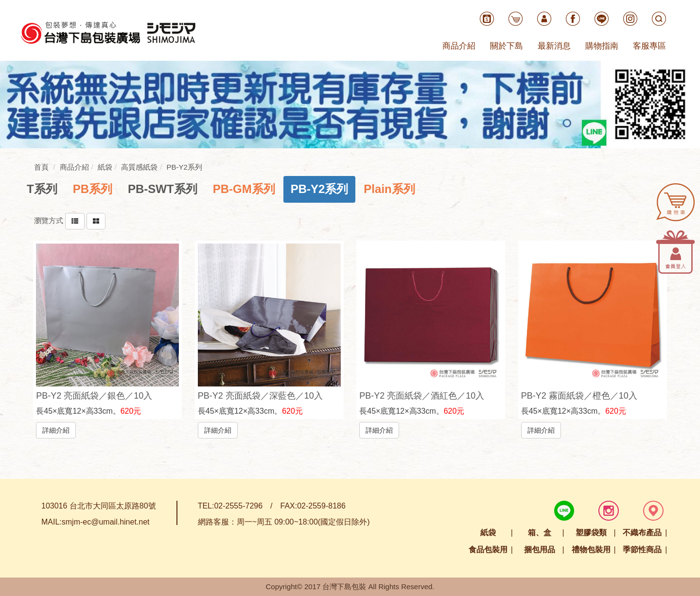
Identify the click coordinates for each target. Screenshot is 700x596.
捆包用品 (540, 550)
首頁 (41, 167)
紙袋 (488, 533)
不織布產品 (642, 533)
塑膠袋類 (591, 533)
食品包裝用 (488, 550)
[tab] (42, 189)
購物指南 (602, 46)
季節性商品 (642, 550)
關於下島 (507, 46)
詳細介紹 (56, 430)
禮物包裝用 (591, 550)
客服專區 (649, 46)
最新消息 (554, 46)
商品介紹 (459, 46)
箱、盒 (540, 533)
